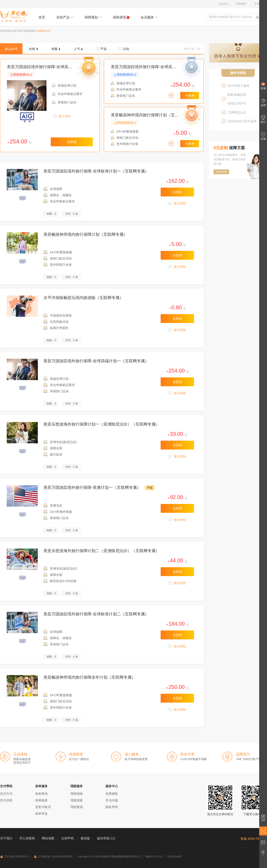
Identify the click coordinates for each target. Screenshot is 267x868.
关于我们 (6, 838)
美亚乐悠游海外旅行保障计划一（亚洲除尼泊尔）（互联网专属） (101, 424)
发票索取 (112, 794)
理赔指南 (77, 794)
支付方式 (6, 794)
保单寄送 (41, 814)
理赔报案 (77, 800)
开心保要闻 (27, 838)
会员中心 (224, 4)
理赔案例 (77, 807)
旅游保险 (29, 31)
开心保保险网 (14, 17)
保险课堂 (121, 17)
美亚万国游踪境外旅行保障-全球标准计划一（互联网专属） (96, 171)
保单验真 (41, 800)
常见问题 (112, 800)
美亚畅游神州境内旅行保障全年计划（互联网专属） (89, 677)
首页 (42, 17)
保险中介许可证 (154, 856)
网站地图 (48, 838)
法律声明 (67, 838)
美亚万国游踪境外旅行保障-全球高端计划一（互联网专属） (60, 67)
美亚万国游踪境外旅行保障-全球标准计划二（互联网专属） (96, 614)
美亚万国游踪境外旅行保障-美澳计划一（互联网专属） (92, 488)
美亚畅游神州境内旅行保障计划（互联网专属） (153, 115)
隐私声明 (112, 807)
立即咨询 (221, 172)
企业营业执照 (174, 856)
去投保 (72, 142)
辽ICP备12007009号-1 (14, 856)
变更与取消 (43, 807)
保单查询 (41, 794)
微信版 (85, 838)
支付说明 (6, 800)
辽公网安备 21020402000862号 (53, 856)
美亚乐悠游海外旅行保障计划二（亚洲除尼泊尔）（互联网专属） (101, 551)
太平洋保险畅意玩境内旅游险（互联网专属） (83, 298)
